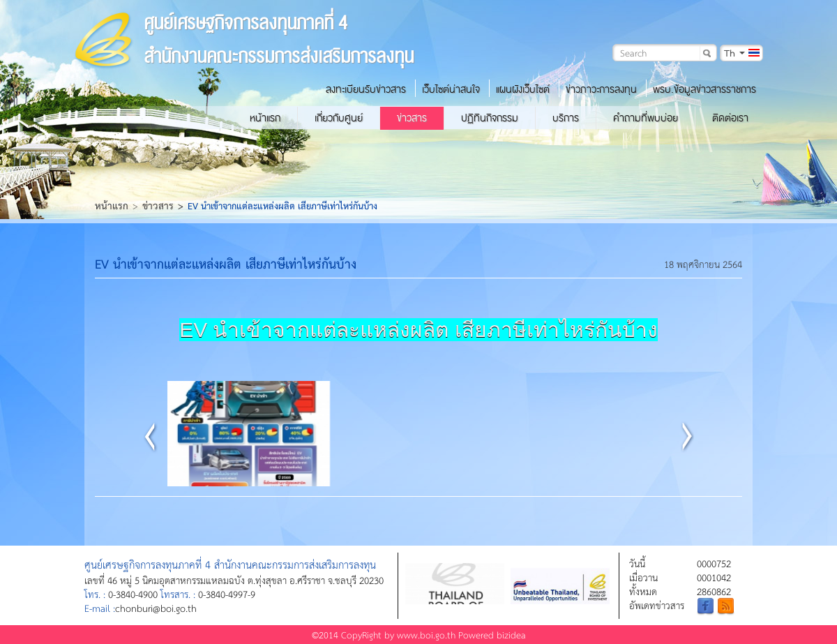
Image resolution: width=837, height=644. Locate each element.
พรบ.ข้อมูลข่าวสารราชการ (704, 89)
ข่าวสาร (412, 118)
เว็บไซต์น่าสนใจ (451, 89)
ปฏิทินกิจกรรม (490, 118)
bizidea (511, 635)
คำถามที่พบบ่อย (646, 118)
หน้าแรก (265, 118)
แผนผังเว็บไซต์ (523, 89)
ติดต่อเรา (730, 118)
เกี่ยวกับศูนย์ (339, 118)
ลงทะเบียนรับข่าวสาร (366, 89)
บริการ (566, 118)
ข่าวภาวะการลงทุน (601, 89)
